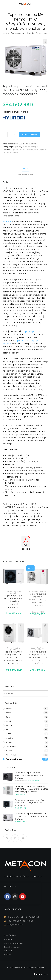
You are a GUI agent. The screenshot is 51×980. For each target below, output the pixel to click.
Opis (25, 169)
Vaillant (9, 592)
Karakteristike (26, 174)
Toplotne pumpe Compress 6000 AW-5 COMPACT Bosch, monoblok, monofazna (13, 658)
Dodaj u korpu (30, 134)
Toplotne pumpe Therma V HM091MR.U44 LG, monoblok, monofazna (38, 600)
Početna (6, 33)
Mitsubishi (10, 738)
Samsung (10, 742)
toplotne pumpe (31, 331)
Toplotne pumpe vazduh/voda (25, 150)
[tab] (26, 169)
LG (30, 592)
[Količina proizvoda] (10, 134)
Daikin (8, 717)
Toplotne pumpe (18, 33)
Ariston (9, 708)
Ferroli (8, 721)
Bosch (9, 648)
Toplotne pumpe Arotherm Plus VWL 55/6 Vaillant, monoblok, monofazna (13, 601)
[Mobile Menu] (47, 4)
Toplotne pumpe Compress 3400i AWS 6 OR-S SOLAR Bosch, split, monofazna (38, 658)
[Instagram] (15, 838)
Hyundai (31, 33)
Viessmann (11, 755)
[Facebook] (7, 838)
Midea (8, 734)
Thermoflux (11, 747)
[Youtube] (23, 838)
